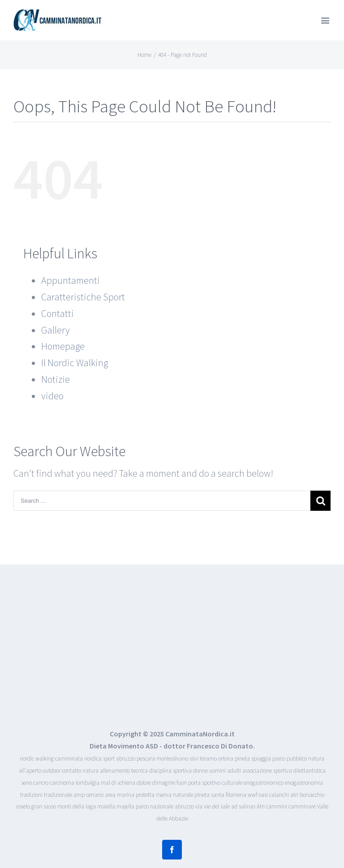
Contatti (58, 313)
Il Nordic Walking (75, 363)
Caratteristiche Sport (83, 297)
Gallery (56, 330)
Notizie (56, 379)
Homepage (63, 346)
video (52, 396)
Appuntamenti (71, 280)
